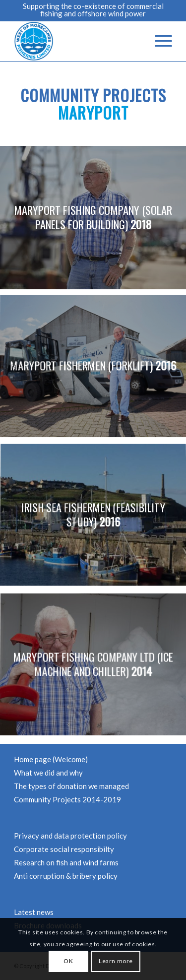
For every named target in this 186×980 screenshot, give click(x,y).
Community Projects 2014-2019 (67, 799)
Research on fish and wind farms (66, 862)
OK (68, 961)
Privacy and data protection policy (70, 836)
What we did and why (48, 773)
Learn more (116, 961)
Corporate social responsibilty (64, 849)
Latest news (34, 912)
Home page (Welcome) (51, 759)
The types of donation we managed (71, 786)
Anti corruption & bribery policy (66, 876)
